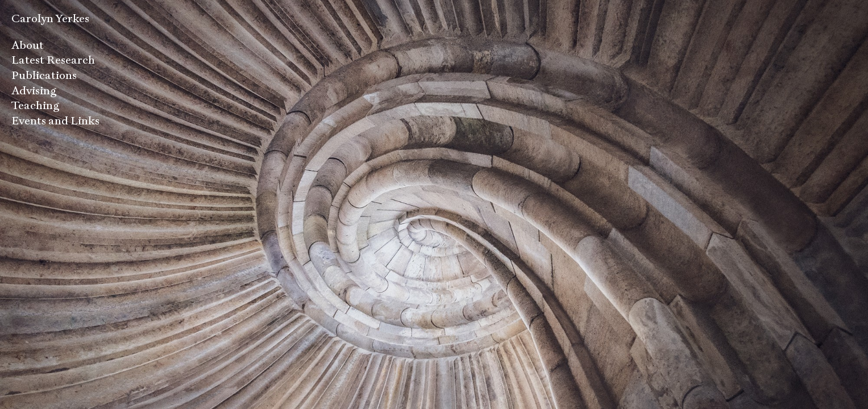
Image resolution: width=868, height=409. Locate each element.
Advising (34, 91)
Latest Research (53, 60)
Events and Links (55, 121)
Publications (44, 75)
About (28, 45)
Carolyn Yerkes (50, 18)
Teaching (36, 105)
